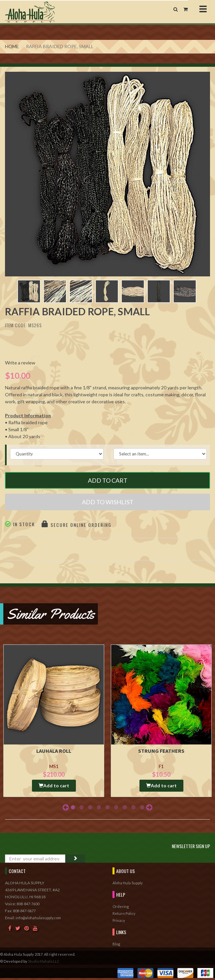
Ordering (121, 906)
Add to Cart (108, 480)
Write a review (20, 363)
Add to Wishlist (108, 502)
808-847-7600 (28, 904)
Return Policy (124, 913)
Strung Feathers (161, 751)
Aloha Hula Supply (128, 883)
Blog (116, 944)
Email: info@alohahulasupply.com (33, 918)
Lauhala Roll (54, 751)
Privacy (119, 920)
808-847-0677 (24, 911)
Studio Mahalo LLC (44, 961)
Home (12, 46)
